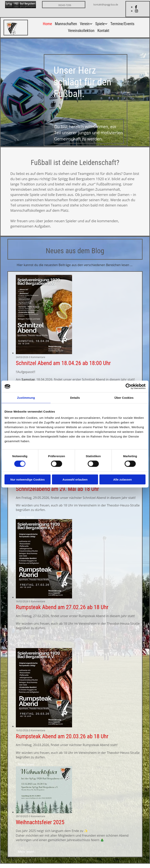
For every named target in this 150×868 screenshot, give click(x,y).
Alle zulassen (123, 479)
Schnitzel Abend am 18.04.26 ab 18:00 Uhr (63, 363)
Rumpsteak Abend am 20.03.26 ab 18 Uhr (62, 736)
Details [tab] (75, 398)
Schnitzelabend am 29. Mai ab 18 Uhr (57, 489)
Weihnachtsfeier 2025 (40, 822)
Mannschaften (66, 24)
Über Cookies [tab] (124, 398)
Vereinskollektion (81, 31)
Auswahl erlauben (75, 479)
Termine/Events (122, 24)
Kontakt (103, 31)
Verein (85, 24)
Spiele (100, 24)
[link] (85, 25)
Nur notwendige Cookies (28, 479)
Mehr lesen (26, 517)
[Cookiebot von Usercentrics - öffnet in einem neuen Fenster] (128, 386)
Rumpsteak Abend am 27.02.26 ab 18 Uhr (62, 607)
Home (47, 24)
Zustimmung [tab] (26, 398)
